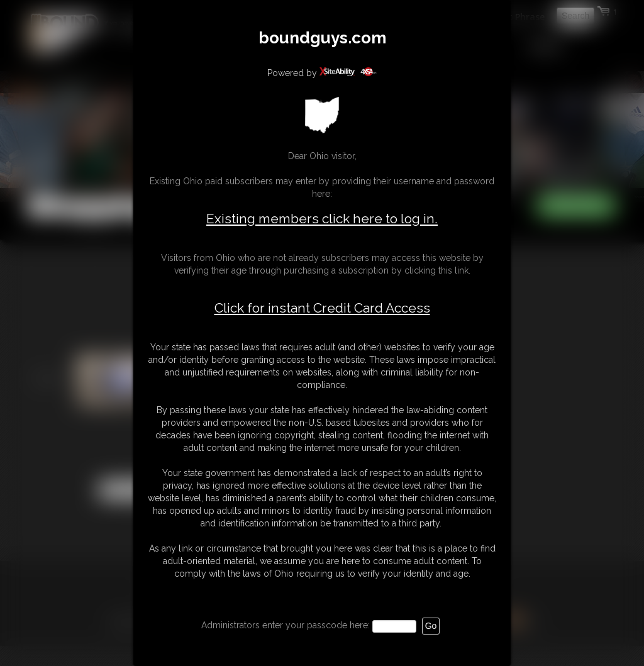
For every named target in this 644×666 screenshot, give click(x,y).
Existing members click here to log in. (322, 219)
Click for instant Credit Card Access (322, 308)
